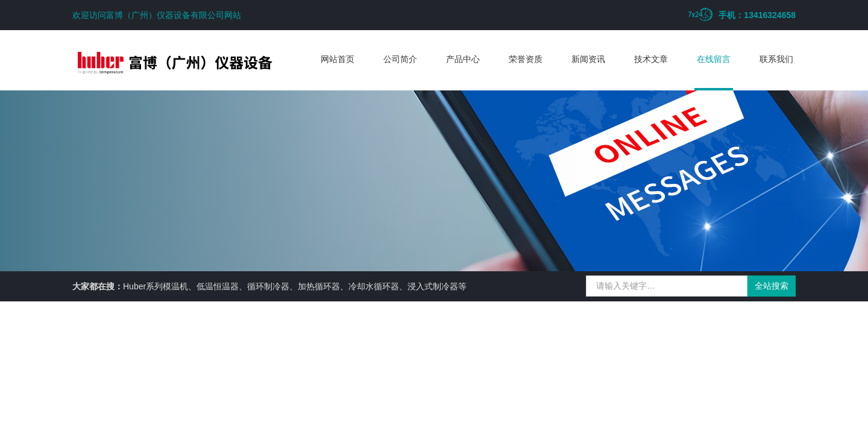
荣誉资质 (526, 59)
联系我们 (776, 59)
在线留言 (714, 59)
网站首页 (338, 59)
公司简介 (400, 59)
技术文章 (651, 59)
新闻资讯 (588, 59)
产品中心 (463, 59)
